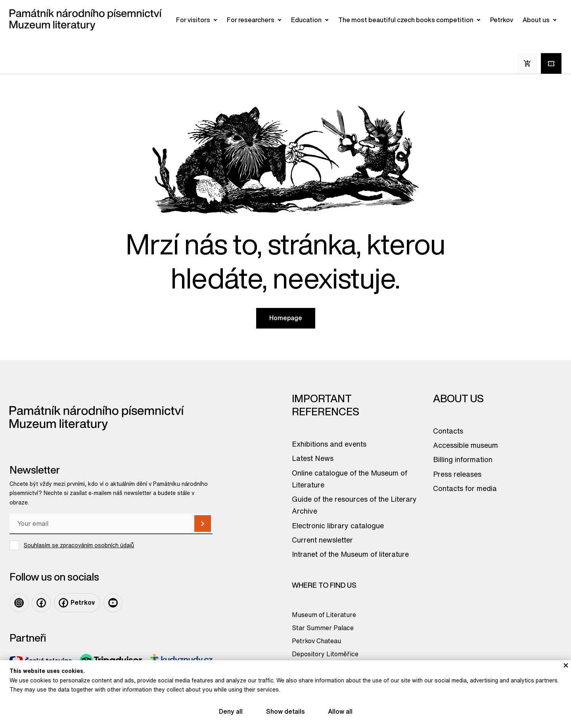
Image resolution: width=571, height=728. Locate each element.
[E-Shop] (527, 63)
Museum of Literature (324, 615)
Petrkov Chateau (316, 641)
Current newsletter (322, 540)
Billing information (463, 459)
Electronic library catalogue (338, 525)
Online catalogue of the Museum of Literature (350, 479)
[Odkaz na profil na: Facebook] (41, 603)
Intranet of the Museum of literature (350, 554)
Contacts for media (465, 488)
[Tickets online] (551, 63)
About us (536, 20)
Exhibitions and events (329, 444)
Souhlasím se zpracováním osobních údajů (79, 545)
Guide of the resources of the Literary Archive (354, 505)
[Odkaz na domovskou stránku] (86, 20)
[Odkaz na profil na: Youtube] (113, 603)
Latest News (313, 458)
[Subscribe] (203, 524)
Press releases (457, 474)
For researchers (251, 20)
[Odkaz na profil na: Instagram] (19, 603)
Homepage (286, 318)
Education (306, 20)
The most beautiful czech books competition (406, 20)
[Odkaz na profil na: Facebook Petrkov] (77, 603)
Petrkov (502, 20)
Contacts (448, 431)
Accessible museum (466, 445)
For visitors (193, 20)
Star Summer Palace (323, 628)
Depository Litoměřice (325, 654)
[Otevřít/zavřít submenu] (215, 20)
